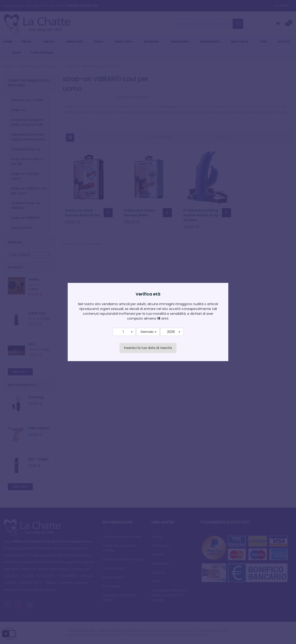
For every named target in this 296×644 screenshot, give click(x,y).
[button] (124, 332)
